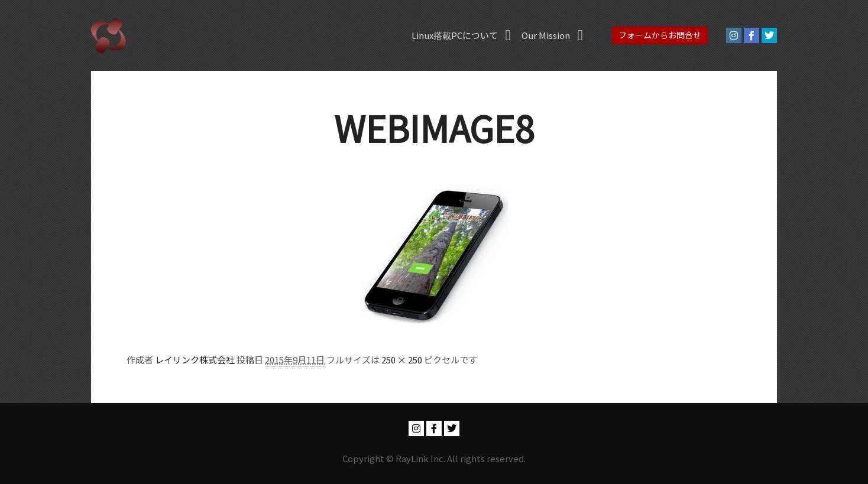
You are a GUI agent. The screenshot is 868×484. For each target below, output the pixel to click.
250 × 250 (402, 360)
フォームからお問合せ (660, 35)
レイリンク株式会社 (195, 360)
